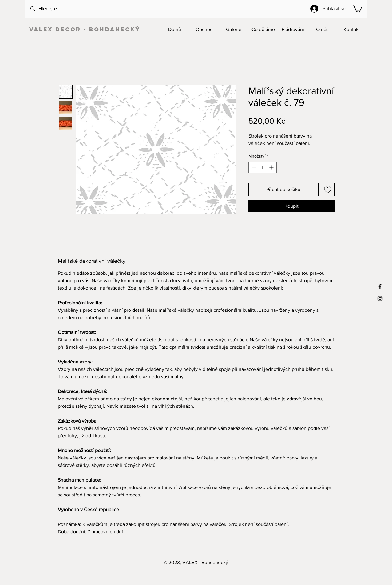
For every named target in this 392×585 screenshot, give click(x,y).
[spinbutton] (263, 167)
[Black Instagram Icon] (380, 299)
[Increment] (272, 167)
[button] (357, 8)
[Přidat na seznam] (328, 190)
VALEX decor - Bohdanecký (85, 29)
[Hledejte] (55, 9)
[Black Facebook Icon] (380, 286)
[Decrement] (253, 167)
